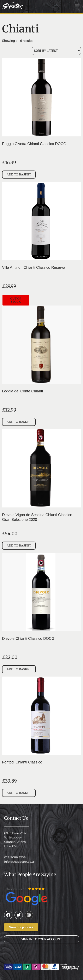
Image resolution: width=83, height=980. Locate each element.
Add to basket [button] (19, 174)
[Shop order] (56, 51)
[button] (77, 6)
